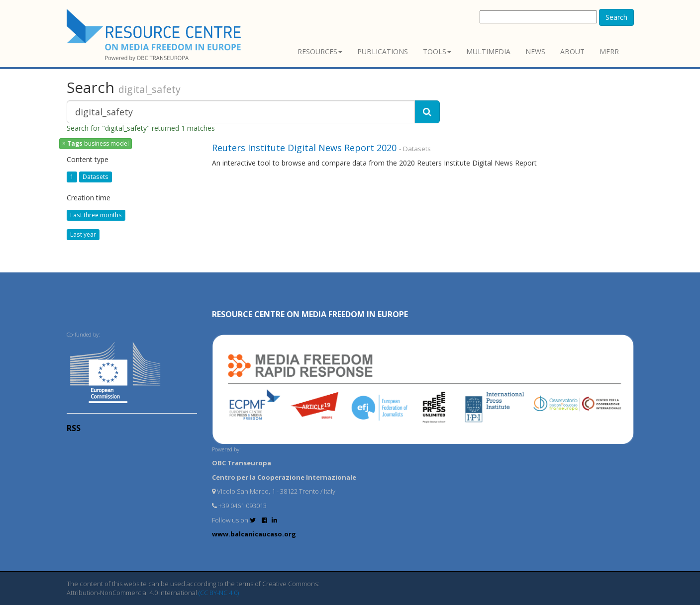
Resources (320, 51)
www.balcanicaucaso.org (254, 534)
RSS (74, 428)
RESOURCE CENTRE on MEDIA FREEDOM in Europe (310, 314)
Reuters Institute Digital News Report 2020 (304, 148)
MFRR (609, 51)
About (572, 51)
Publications (383, 51)
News (535, 51)
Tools (437, 51)
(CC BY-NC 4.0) (219, 593)
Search (616, 17)
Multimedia (488, 51)
